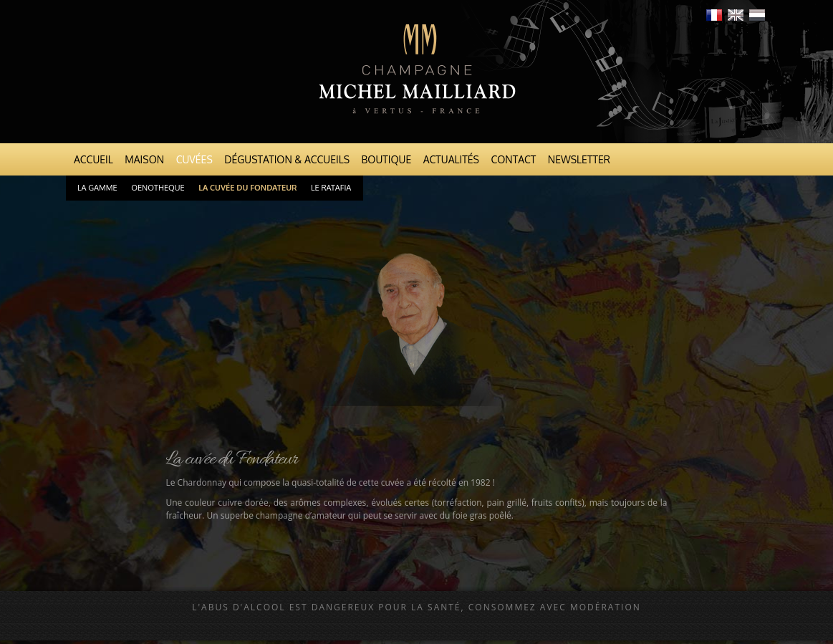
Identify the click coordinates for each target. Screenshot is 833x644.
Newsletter (579, 159)
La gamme (97, 188)
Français (714, 15)
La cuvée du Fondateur (247, 188)
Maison (144, 159)
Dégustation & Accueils (287, 159)
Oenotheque (158, 188)
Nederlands (757, 15)
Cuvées (194, 159)
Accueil (93, 159)
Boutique (387, 159)
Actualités (451, 159)
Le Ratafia (331, 188)
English (736, 15)
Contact (513, 159)
